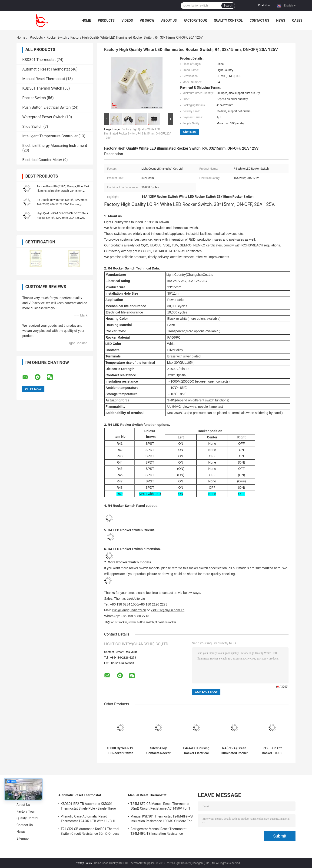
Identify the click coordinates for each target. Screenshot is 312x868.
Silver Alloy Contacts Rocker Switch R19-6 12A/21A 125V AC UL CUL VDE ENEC (158, 751)
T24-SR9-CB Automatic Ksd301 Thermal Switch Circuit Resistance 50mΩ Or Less (90, 831)
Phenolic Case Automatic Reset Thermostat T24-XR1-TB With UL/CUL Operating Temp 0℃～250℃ (88, 819)
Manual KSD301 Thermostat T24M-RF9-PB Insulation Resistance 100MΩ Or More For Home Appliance (162, 819)
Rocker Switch (57, 37)
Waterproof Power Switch (43, 117)
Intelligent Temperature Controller (50, 136)
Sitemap (23, 838)
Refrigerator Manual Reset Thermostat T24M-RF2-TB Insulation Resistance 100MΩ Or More (158, 832)
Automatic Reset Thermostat (46, 69)
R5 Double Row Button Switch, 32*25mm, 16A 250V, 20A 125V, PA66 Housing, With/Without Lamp (62, 204)
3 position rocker (166, 622)
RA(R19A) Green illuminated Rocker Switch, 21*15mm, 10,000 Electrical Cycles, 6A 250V (234, 751)
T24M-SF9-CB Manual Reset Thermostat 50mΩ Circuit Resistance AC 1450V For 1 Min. (160, 807)
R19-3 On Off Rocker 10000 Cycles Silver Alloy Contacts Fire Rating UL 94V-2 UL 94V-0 (272, 751)
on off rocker (119, 622)
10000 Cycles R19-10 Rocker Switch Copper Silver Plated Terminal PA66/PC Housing (121, 751)
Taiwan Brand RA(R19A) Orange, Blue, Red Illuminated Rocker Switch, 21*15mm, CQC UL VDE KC (63, 191)
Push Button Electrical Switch (46, 107)
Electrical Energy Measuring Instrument (55, 146)
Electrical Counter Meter (42, 160)
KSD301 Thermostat (39, 60)
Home (86, 20)
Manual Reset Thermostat (44, 79)
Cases (297, 20)
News (281, 20)
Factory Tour (195, 20)
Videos (127, 20)
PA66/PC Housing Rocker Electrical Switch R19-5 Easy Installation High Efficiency (196, 751)
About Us (169, 20)
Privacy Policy (83, 863)
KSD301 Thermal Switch (42, 88)
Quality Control (228, 20)
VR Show (147, 20)
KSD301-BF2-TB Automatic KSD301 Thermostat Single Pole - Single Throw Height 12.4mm (89, 807)
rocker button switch (141, 622)
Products (106, 20)
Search (228, 6)
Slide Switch (32, 126)
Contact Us (259, 20)
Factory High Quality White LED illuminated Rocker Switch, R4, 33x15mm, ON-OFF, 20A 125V (138, 134)
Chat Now (264, 5)
